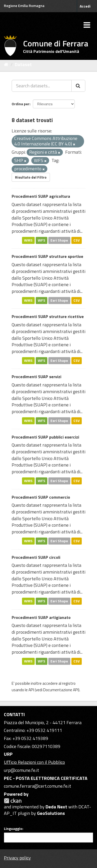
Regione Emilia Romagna (24, 6)
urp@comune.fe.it (21, 770)
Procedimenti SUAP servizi (36, 377)
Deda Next (56, 807)
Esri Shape (59, 240)
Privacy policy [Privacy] (17, 858)
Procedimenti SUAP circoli (36, 557)
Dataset (23, 64)
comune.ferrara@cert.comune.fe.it (38, 786)
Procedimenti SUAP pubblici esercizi (45, 437)
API (31, 690)
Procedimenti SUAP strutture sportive (47, 256)
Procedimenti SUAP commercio (41, 497)
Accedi (85, 6)
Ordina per (21, 104)
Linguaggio (13, 829)
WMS (28, 240)
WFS (42, 240)
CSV (77, 240)
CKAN (13, 801)
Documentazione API (61, 690)
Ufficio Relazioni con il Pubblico (34, 762)
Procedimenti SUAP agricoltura (41, 196)
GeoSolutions (51, 813)
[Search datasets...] (42, 86)
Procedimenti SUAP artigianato (41, 617)
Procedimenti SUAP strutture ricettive (48, 316)
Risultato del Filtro (31, 177)
